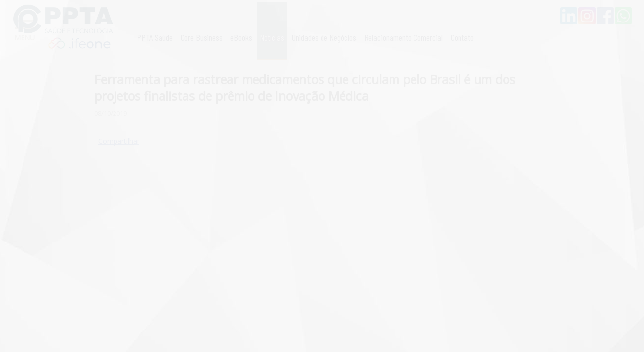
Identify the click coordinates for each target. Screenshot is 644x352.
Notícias (272, 37)
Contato (462, 37)
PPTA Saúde (155, 37)
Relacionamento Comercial (403, 37)
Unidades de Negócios (324, 37)
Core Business (202, 37)
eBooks (241, 37)
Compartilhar (119, 141)
